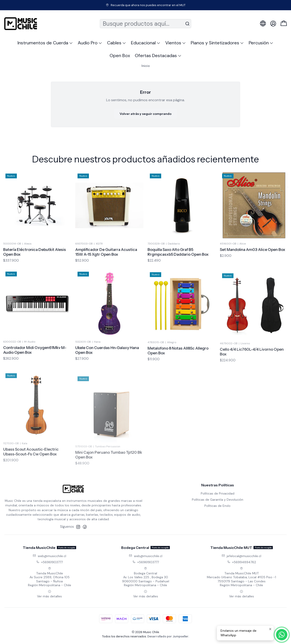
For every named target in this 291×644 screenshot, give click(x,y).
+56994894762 (242, 562)
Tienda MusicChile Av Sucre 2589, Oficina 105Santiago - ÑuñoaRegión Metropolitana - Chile (50, 577)
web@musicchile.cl (49, 556)
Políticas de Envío (217, 506)
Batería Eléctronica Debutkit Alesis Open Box (35, 261)
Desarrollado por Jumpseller (168, 636)
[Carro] (284, 24)
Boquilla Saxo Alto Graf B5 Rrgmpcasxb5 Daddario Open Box (178, 273)
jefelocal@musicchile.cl (241, 556)
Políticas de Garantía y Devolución (218, 500)
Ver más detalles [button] (49, 594)
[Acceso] (273, 24)
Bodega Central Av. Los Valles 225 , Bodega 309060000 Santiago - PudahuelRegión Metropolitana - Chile (146, 577)
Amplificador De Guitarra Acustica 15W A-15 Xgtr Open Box (106, 267)
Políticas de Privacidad (218, 493)
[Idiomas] (263, 24)
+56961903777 (49, 562)
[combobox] (146, 24)
